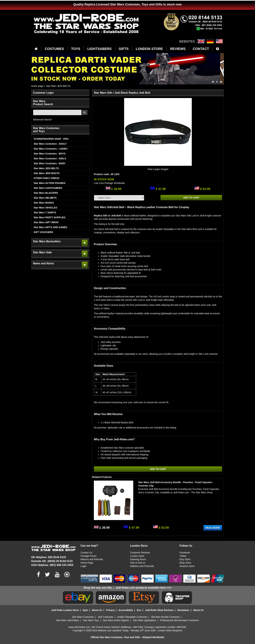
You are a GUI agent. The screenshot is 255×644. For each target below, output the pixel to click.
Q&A (85, 610)
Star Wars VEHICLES (45, 208)
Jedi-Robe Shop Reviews (159, 610)
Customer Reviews (140, 553)
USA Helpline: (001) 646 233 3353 (52, 565)
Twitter (183, 556)
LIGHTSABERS (99, 49)
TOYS (76, 49)
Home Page (87, 563)
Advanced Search (42, 120)
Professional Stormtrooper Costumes (179, 620)
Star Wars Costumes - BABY (50, 163)
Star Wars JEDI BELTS (58, 86)
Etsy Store (185, 559)
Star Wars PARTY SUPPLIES (50, 217)
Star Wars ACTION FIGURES (50, 183)
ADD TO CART (191, 198)
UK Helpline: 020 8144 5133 (49, 557)
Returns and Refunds (92, 559)
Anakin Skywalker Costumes (132, 617)
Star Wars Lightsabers (144, 620)
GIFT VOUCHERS (43, 232)
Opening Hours (138, 559)
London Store (137, 556)
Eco (139, 610)
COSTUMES (54, 49)
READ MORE (213, 528)
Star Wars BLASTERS (46, 193)
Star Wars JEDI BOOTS (47, 173)
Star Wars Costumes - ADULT (50, 144)
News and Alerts (43, 263)
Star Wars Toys (91, 620)
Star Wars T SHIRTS (45, 213)
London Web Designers (170, 630)
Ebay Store (185, 563)
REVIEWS (178, 49)
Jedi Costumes (106, 617)
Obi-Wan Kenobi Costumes (165, 617)
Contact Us (86, 553)
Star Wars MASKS (44, 203)
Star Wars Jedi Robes (68, 620)
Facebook (185, 553)
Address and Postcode (142, 566)
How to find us (138, 563)
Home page (37, 86)
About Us (97, 610)
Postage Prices (89, 556)
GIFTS (124, 49)
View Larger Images (158, 169)
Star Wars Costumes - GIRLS (50, 159)
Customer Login (43, 93)
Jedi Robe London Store (65, 610)
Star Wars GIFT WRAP (46, 222)
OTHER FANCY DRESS (47, 178)
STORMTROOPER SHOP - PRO (51, 139)
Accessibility (126, 610)
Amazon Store (187, 566)
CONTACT (201, 49)
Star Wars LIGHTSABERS (48, 188)
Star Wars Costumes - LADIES (51, 149)
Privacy (110, 610)
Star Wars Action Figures (116, 620)
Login (84, 566)
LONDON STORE (149, 49)
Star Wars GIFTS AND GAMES (50, 227)
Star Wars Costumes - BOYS (50, 154)
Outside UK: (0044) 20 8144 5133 (52, 561)
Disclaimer (183, 610)
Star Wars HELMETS (45, 198)
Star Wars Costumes (83, 617)
